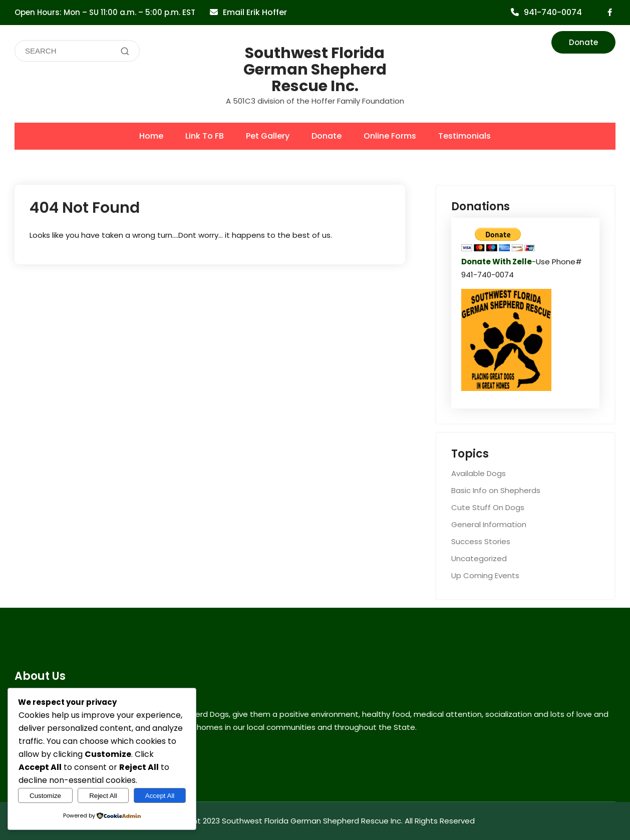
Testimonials (464, 136)
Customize (45, 796)
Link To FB (205, 136)
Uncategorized (479, 558)
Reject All (103, 796)
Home (151, 136)
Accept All (160, 796)
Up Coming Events (485, 575)
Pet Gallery (268, 136)
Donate (583, 42)
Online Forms (390, 136)
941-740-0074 (553, 12)
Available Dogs (479, 473)
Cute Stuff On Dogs (488, 507)
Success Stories (481, 541)
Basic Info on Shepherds (496, 490)
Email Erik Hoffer (255, 12)
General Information (489, 524)
